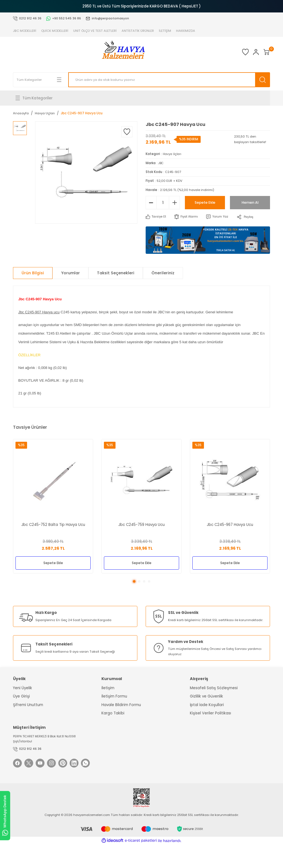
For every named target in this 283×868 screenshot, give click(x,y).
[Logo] (112, 52)
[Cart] (263, 52)
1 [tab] (134, 582)
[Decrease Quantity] (151, 203)
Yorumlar (70, 273)
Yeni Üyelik (23, 689)
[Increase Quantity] (174, 203)
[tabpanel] (53, 506)
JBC (161, 163)
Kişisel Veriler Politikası (210, 714)
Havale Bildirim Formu (121, 705)
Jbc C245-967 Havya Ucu (230, 524)
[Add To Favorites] (127, 132)
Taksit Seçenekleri (116, 273)
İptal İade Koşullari (207, 705)
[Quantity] (163, 203)
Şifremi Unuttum (28, 705)
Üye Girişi (21, 697)
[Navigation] (141, 98)
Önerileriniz (163, 273)
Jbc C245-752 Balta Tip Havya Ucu (53, 524)
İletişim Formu (114, 697)
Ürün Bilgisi (33, 273)
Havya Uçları (173, 154)
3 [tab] (144, 582)
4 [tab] (149, 582)
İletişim (108, 689)
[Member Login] (245, 52)
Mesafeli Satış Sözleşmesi (214, 689)
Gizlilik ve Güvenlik (206, 697)
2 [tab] (139, 582)
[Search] (169, 80)
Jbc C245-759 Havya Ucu (141, 524)
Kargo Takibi (113, 714)
